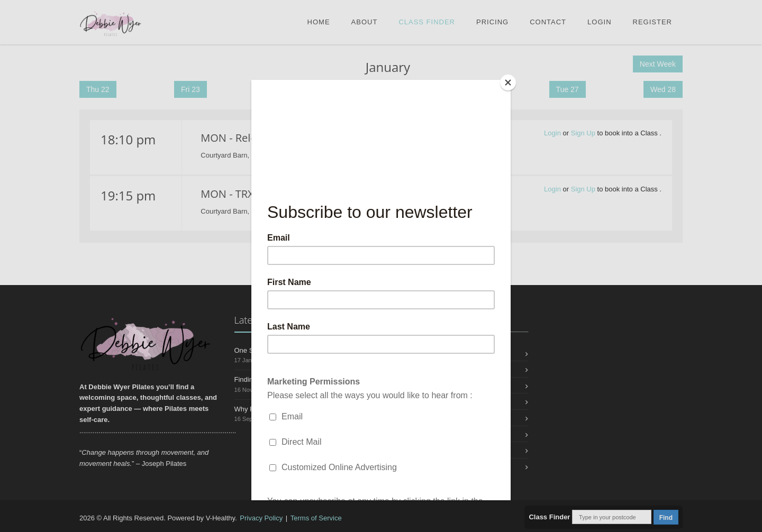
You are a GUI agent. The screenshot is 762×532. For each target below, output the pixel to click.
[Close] (508, 82)
